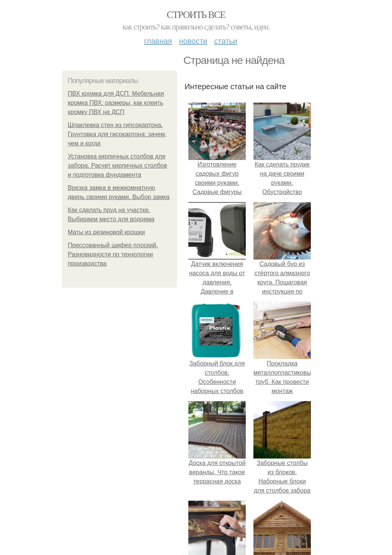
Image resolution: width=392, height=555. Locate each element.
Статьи (225, 41)
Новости (193, 41)
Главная (158, 41)
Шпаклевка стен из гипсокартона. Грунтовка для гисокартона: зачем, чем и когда (117, 134)
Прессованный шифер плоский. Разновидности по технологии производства (113, 254)
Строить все (196, 15)
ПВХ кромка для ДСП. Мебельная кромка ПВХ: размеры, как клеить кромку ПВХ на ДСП (116, 103)
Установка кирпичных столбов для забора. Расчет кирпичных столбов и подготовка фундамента (117, 166)
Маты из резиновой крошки (106, 232)
